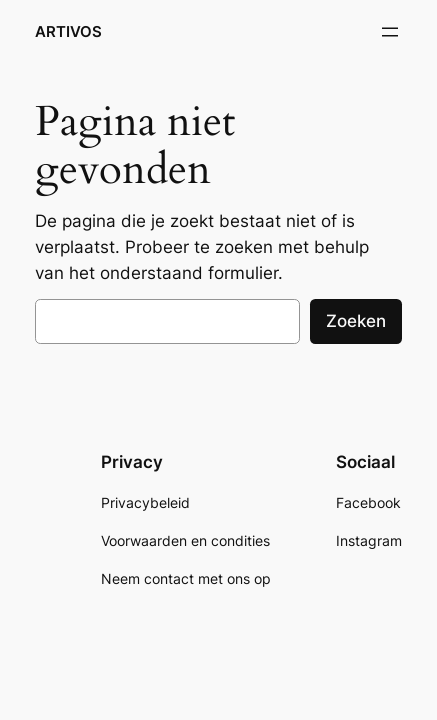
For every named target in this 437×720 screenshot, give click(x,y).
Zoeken (356, 321)
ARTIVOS (68, 32)
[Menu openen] (390, 32)
